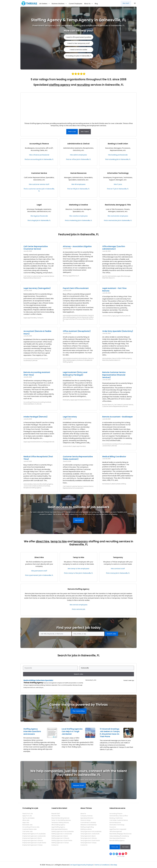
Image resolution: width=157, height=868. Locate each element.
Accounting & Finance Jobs (31, 827)
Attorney (65, 276)
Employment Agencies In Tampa (32, 845)
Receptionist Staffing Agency (32, 488)
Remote (128, 316)
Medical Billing (122, 484)
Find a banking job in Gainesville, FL (118, 159)
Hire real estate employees (118, 216)
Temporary (118, 557)
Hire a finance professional (39, 155)
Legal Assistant (121, 316)
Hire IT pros (118, 184)
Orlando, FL (87, 400)
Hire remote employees (79, 605)
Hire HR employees (78, 184)
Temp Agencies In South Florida (90, 840)
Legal (39, 205)
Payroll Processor (77, 319)
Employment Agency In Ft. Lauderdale (34, 834)
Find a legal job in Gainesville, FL (39, 220)
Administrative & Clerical (78, 144)
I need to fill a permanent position (79, 37)
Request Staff (79, 785)
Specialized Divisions (87, 818)
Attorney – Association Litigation (77, 246)
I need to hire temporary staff (79, 43)
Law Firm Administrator (109, 276)
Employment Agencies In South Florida (34, 843)
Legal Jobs (26, 823)
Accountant (27, 359)
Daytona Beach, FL (115, 360)
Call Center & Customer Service (33, 276)
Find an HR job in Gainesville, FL (78, 189)
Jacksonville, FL (107, 316)
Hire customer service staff (39, 184)
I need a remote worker (78, 50)
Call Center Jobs (27, 832)
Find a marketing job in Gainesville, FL (78, 220)
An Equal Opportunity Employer (82, 865)
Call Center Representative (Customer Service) (36, 248)
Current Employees (75, 4)
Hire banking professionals (118, 155)
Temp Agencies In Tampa (88, 843)
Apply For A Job (27, 816)
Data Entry (105, 360)
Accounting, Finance (116, 814)
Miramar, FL (76, 276)
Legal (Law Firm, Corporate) (118, 829)
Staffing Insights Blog (87, 827)
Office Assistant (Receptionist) (77, 331)
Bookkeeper (128, 444)
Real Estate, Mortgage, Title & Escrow (121, 834)
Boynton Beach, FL (108, 405)
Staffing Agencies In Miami (60, 836)
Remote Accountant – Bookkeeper (118, 417)
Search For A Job (28, 814)
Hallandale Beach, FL (30, 404)
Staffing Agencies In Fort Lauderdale (63, 832)
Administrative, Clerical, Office (119, 816)
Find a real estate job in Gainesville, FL (118, 220)
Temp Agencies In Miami (88, 836)
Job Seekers (45, 4)
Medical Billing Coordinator (114, 457)
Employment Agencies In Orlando (33, 840)
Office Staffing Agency (58, 825)
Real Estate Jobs (27, 825)
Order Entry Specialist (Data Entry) (118, 331)
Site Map (114, 865)
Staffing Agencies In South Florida (62, 840)
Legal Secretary (32, 318)
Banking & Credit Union (118, 144)
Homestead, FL (107, 484)
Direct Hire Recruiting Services (60, 818)
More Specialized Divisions (59, 829)
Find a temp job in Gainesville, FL (118, 573)
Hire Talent (85, 132)
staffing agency (60, 85)
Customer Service (39, 173)
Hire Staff (126, 3)
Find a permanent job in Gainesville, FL (39, 575)
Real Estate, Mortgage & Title (118, 205)
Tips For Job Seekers (28, 818)
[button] (135, 3)
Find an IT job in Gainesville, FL (118, 189)
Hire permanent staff (39, 571)
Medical (36, 486)
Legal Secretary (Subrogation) (37, 288)
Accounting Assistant (44, 402)
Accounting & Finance (39, 144)
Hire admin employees (78, 155)
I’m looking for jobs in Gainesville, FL (78, 56)
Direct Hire (39, 557)
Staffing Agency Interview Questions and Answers (32, 731)
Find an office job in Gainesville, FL (78, 159)
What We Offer (56, 816)
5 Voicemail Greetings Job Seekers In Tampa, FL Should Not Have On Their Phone (110, 733)
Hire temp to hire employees (78, 569)
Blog (96, 4)
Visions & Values (86, 820)
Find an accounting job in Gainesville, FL (39, 159)
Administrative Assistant (70, 315)
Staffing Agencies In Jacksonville (62, 834)
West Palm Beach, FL (108, 278)
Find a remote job (79, 609)
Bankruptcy (66, 400)
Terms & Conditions (102, 865)
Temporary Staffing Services (60, 823)
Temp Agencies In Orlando (89, 838)
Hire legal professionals (39, 216)
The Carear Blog (78, 711)
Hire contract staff (118, 569)
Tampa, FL (40, 318)
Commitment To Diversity (88, 823)
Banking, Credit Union (116, 818)
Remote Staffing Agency (78, 589)
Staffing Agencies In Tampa (60, 843)
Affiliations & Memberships (89, 825)
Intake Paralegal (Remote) (35, 417)
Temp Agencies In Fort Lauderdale (91, 832)
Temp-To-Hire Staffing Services (61, 820)
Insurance (113, 827)
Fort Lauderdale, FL (78, 488)
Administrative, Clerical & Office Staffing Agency (117, 358)
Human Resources (78, 173)
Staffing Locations (86, 829)
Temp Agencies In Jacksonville (90, 834)
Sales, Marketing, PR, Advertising (119, 836)
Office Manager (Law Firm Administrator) (114, 248)
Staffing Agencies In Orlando (60, 838)
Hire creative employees (78, 216)
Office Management (116, 832)
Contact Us (55, 845)
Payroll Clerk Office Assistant (76, 288)
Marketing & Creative (78, 205)
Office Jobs (26, 820)
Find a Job (72, 132)
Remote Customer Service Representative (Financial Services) (114, 375)
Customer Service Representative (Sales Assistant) (78, 458)
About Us (89, 4)
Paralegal (46, 442)
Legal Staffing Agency (58, 827)
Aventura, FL (81, 360)
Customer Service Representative (112, 406)
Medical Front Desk (44, 486)
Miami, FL (40, 442)
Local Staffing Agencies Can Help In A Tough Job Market (72, 731)
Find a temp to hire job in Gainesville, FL (78, 573)
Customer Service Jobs (29, 829)
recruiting (83, 85)
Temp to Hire (78, 557)
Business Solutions (60, 4)
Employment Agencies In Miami (32, 838)
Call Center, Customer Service (119, 820)
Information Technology (118, 173)
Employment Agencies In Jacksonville (34, 836)
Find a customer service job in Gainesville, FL (39, 190)
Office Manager (125, 276)
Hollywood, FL (37, 278)
